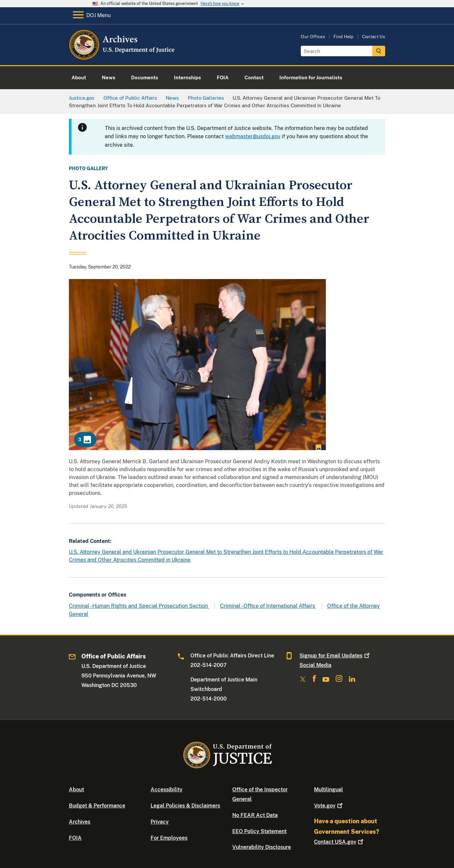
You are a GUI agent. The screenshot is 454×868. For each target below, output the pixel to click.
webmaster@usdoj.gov (253, 136)
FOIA (75, 838)
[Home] (122, 57)
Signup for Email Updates (335, 656)
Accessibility (167, 790)
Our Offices (313, 37)
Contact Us (374, 37)
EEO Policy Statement (259, 831)
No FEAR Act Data (255, 815)
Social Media (315, 665)
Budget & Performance (97, 806)
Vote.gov (329, 806)
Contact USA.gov (339, 842)
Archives (80, 822)
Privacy (160, 822)
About (76, 790)
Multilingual (328, 790)
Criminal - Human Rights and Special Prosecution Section (139, 606)
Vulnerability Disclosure (262, 847)
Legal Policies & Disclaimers (185, 806)
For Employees (169, 838)
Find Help (344, 37)
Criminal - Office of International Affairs (268, 606)
